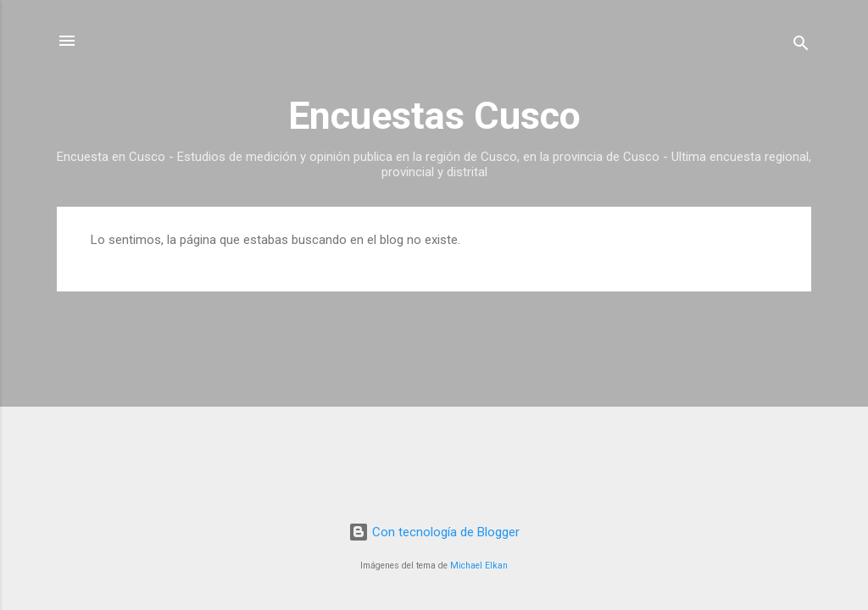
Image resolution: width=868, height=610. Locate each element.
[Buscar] (801, 46)
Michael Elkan (479, 566)
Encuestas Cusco (434, 116)
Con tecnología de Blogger (434, 532)
